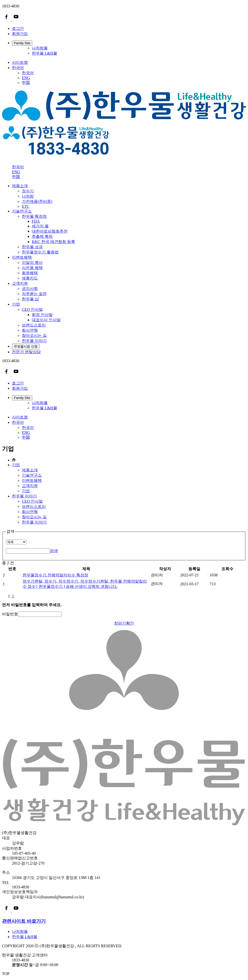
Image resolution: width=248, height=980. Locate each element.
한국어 (18, 68)
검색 (54, 551)
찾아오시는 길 (34, 517)
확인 (130, 623)
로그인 (18, 28)
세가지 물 (40, 226)
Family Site (22, 43)
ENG (26, 78)
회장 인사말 (42, 315)
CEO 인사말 (32, 501)
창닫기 (120, 623)
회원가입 (20, 34)
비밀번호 (10, 614)
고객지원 (20, 283)
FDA (36, 221)
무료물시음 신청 (26, 346)
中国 (26, 83)
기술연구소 (22, 211)
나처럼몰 (40, 48)
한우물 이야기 (24, 496)
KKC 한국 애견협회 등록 (53, 242)
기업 (16, 304)
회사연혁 (30, 512)
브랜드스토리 (34, 507)
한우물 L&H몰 (44, 53)
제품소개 (20, 186)
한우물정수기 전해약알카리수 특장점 (55, 575)
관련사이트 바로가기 (24, 921)
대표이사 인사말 (46, 320)
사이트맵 (20, 62)
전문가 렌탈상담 (26, 352)
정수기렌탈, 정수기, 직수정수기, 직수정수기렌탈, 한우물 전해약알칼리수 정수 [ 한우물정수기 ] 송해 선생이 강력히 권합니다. (85, 584)
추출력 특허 (42, 236)
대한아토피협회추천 (50, 231)
